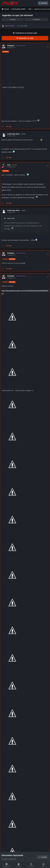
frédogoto (11, 46)
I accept (42, 857)
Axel (9, 165)
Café (26, 26)
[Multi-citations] (3, 127)
